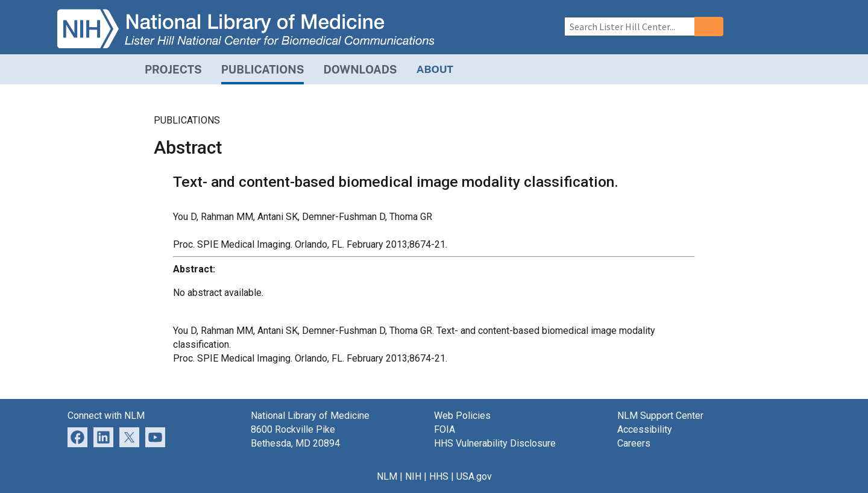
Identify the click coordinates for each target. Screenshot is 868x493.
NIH (413, 476)
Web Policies (462, 416)
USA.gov (474, 476)
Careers (634, 443)
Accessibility (645, 429)
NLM (387, 476)
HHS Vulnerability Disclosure (495, 443)
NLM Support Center (660, 416)
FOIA (445, 429)
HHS (439, 476)
